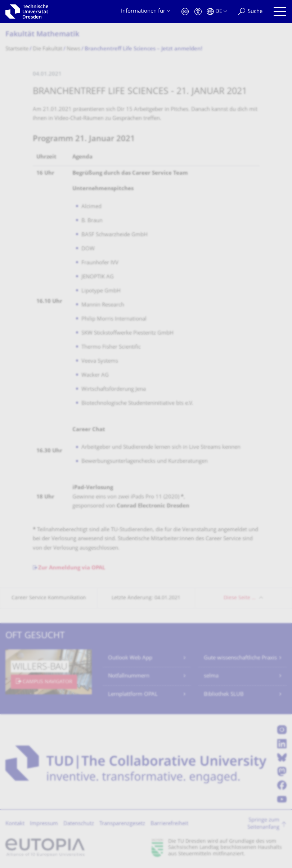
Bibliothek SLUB (224, 695)
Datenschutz (79, 824)
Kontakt (15, 824)
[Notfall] (185, 12)
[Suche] (250, 12)
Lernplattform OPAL (133, 695)
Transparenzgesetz (122, 824)
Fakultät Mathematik (42, 35)
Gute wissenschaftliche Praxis (240, 658)
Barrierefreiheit (169, 824)
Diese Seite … (240, 598)
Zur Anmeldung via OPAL (72, 568)
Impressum (44, 824)
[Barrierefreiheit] (198, 12)
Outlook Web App (130, 658)
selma (211, 676)
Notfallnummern (129, 676)
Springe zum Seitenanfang (263, 824)
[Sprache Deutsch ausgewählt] (217, 12)
